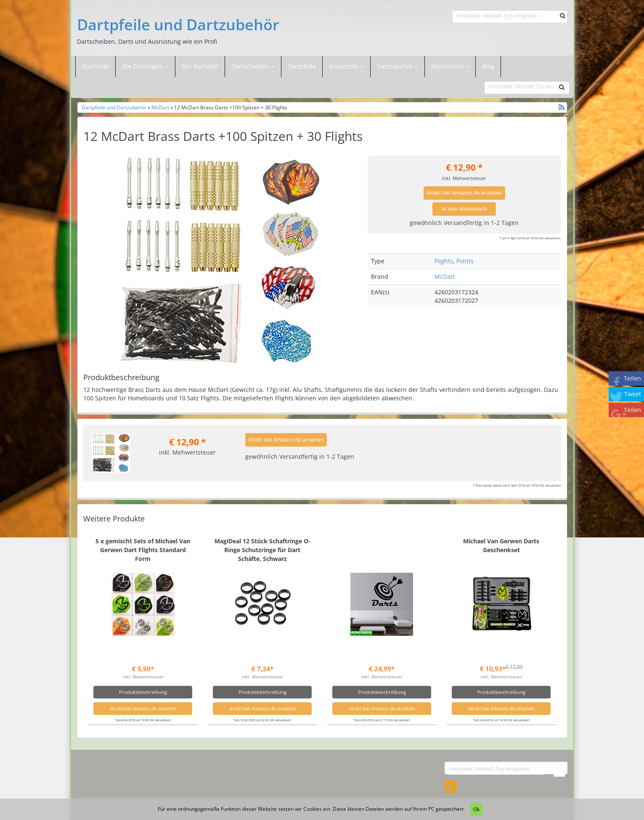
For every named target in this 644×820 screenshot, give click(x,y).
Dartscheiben (251, 66)
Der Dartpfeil (200, 66)
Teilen (632, 378)
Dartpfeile (302, 66)
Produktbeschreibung (143, 692)
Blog (488, 66)
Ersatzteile (345, 66)
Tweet (633, 394)
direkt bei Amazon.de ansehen (464, 193)
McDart (160, 107)
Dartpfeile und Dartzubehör (178, 25)
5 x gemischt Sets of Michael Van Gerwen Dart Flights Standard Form (143, 550)
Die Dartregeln (145, 66)
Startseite (95, 66)
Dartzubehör (396, 66)
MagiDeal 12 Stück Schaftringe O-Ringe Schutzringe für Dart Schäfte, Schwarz (262, 550)
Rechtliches (450, 66)
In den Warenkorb (464, 209)
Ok (476, 809)
